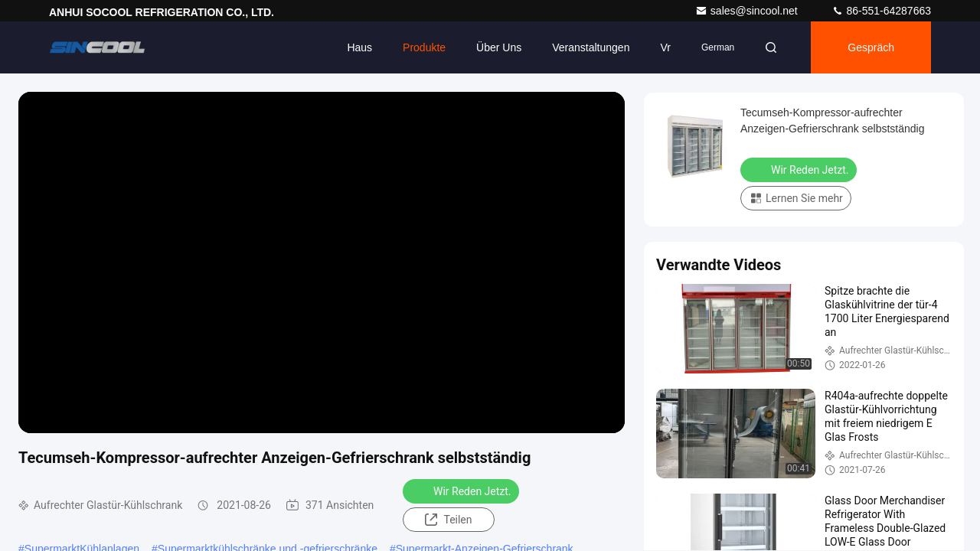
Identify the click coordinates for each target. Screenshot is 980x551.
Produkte (424, 47)
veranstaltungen (591, 47)
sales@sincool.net (748, 11)
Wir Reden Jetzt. (462, 491)
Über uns (499, 47)
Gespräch (871, 47)
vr (665, 47)
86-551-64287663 (881, 11)
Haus (359, 47)
